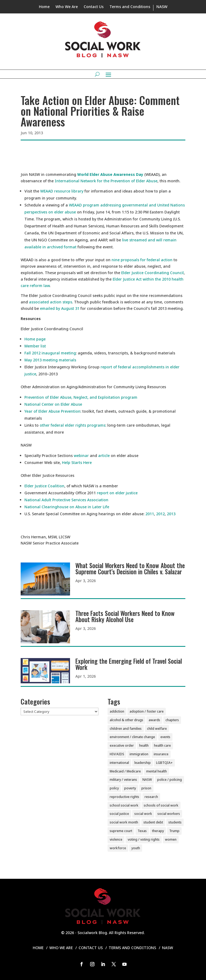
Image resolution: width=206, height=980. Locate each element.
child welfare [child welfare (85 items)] (157, 729)
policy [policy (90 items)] (114, 788)
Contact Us (94, 7)
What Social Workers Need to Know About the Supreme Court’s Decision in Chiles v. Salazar (130, 569)
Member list (35, 346)
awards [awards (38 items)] (154, 720)
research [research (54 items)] (151, 797)
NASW (162, 7)
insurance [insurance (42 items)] (161, 754)
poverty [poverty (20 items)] (130, 788)
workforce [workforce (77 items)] (118, 848)
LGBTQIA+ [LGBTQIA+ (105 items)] (164, 763)
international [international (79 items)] (119, 763)
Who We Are (67, 7)
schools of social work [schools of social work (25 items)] (161, 805)
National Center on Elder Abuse (53, 404)
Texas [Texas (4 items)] (142, 831)
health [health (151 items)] (144, 745)
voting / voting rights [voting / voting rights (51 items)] (144, 839)
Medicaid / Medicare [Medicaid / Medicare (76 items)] (125, 771)
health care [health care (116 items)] (162, 745)
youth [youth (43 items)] (136, 848)
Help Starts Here (77, 462)
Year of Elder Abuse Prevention (52, 411)
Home (44, 7)
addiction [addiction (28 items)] (117, 711)
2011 (150, 514)
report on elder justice (117, 493)
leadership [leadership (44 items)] (143, 763)
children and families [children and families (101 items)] (126, 729)
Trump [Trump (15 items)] (174, 831)
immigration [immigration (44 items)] (139, 754)
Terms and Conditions (130, 7)
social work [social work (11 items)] (143, 814)
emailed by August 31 (60, 308)
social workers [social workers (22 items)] (169, 814)
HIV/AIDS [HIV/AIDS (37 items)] (117, 754)
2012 (160, 514)
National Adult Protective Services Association (66, 500)
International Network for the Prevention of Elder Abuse (106, 181)
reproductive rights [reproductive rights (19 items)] (124, 797)
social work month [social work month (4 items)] (124, 822)
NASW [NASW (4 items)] (147, 780)
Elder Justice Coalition (44, 486)
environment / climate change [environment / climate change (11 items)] (132, 737)
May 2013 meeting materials (50, 360)
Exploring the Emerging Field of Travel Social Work (129, 664)
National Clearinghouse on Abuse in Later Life (67, 507)
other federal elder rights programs (73, 425)
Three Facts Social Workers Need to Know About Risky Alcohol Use (125, 616)
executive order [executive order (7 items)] (122, 745)
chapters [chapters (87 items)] (172, 720)
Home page (35, 339)
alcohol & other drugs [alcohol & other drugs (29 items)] (126, 720)
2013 (171, 514)
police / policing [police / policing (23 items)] (170, 780)
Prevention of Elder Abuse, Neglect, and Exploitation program (81, 397)
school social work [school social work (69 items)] (124, 805)
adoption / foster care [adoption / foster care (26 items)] (147, 711)
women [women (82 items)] (171, 839)
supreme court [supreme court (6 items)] (121, 831)
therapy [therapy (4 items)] (158, 831)
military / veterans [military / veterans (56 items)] (123, 780)
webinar (81, 455)
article (104, 455)
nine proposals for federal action (142, 260)
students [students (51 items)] (175, 822)
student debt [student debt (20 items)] (153, 822)
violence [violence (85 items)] (116, 839)
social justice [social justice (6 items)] (119, 814)
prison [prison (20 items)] (146, 788)
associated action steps (51, 302)
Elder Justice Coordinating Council (152, 273)
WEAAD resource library (62, 191)
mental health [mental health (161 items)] (157, 771)
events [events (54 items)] (165, 737)
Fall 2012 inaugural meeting (50, 353)
